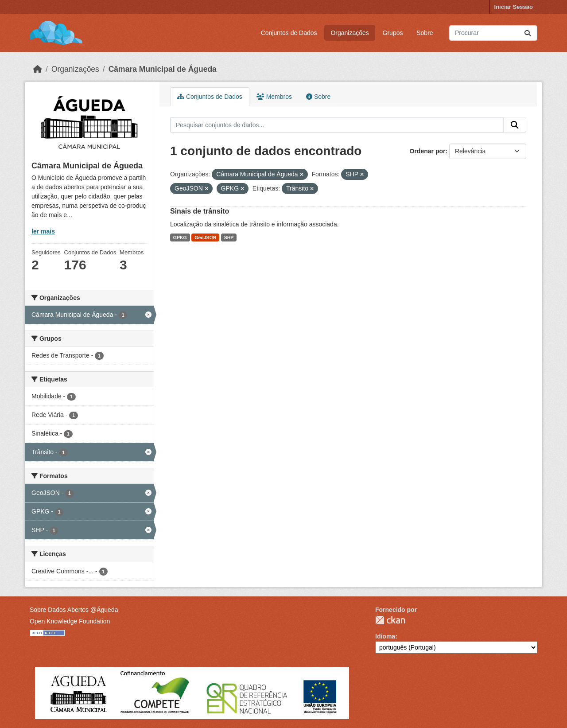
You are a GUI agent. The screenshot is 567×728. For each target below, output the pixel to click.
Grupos (393, 33)
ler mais (43, 231)
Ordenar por (428, 151)
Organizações (350, 33)
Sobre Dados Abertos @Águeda (74, 610)
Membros (274, 97)
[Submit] (528, 33)
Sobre (425, 33)
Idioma (385, 636)
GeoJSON (205, 237)
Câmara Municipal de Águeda (163, 69)
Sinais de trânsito (200, 211)
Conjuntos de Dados (289, 33)
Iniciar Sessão (514, 7)
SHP (229, 237)
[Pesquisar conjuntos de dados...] (493, 33)
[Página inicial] (38, 69)
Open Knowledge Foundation (70, 621)
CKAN (390, 620)
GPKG (180, 237)
